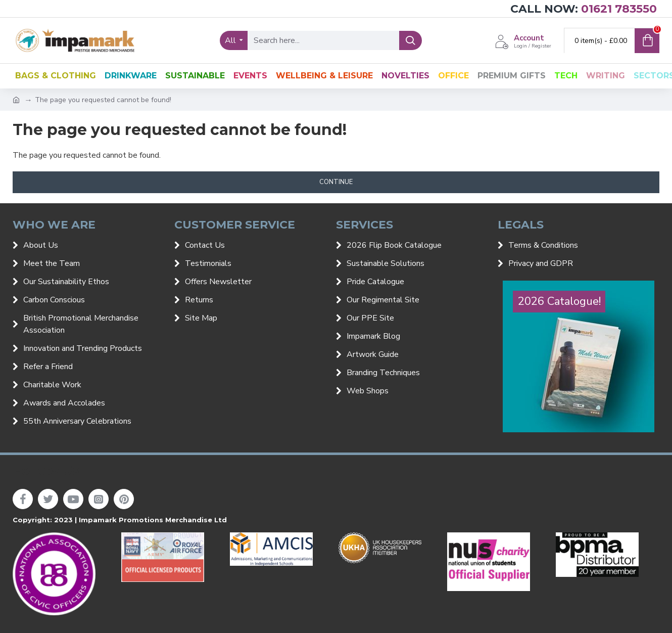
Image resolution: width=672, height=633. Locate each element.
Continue (336, 182)
